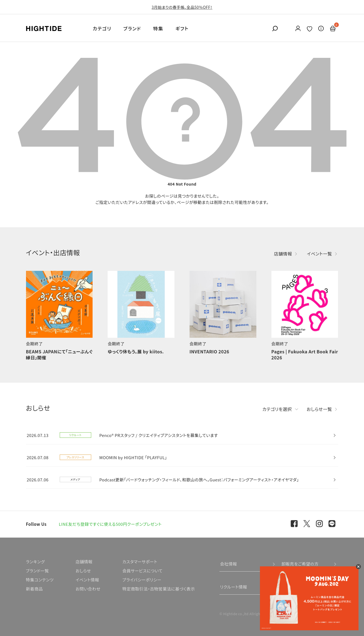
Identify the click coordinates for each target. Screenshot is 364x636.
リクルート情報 (233, 587)
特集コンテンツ (40, 580)
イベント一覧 (319, 254)
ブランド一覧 (38, 571)
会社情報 (228, 564)
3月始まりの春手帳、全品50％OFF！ (182, 7)
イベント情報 (87, 580)
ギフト (182, 28)
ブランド (132, 28)
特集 (158, 28)
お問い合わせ (88, 589)
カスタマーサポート (140, 562)
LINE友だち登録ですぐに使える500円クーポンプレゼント (110, 524)
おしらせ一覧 (319, 409)
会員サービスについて (143, 571)
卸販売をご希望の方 (300, 564)
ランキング (35, 562)
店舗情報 (283, 254)
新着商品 (35, 589)
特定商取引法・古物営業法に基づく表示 (159, 589)
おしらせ (83, 571)
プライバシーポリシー (142, 580)
